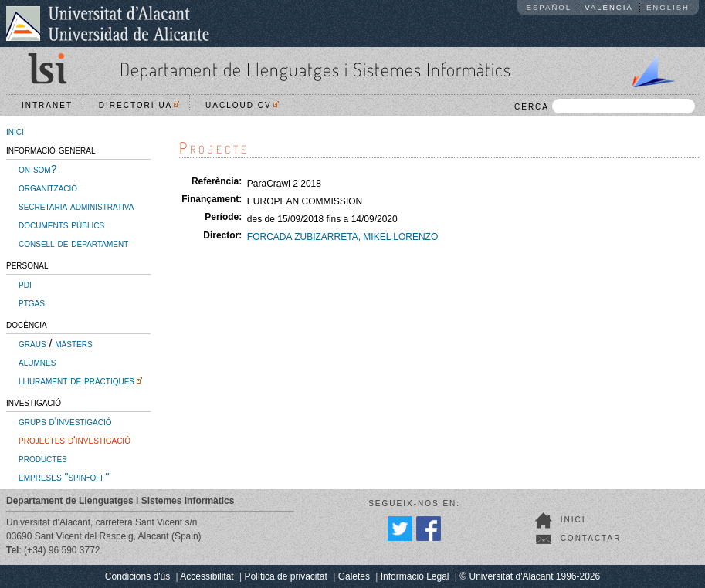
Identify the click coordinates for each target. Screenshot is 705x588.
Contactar (591, 538)
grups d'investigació (65, 421)
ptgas (32, 302)
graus (32, 343)
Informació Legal (415, 576)
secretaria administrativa (76, 206)
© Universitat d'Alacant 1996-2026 (530, 576)
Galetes (354, 576)
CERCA (605, 106)
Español (549, 7)
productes (43, 458)
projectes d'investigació (75, 440)
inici (15, 131)
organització (48, 188)
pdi (25, 284)
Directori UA (139, 105)
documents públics (61, 225)
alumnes (37, 362)
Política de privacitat (285, 576)
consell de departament (73, 243)
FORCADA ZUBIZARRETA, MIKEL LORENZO (342, 237)
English (668, 7)
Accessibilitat (207, 576)
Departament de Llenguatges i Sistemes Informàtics (315, 69)
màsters (73, 343)
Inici (573, 520)
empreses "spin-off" (64, 477)
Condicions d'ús (137, 576)
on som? (37, 169)
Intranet (47, 105)
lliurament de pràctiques (76, 380)
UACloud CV (242, 105)
